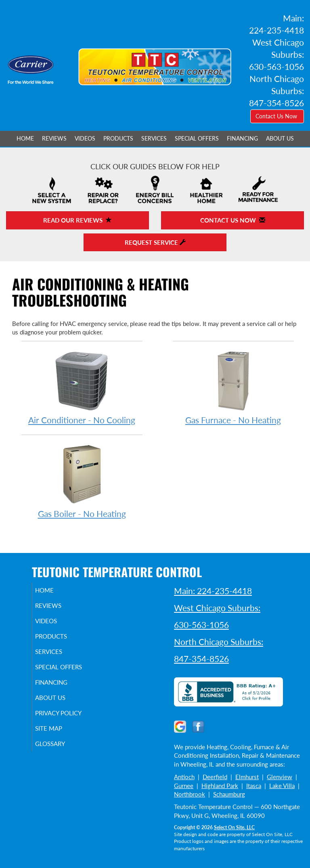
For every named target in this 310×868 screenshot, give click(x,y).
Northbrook (190, 794)
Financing (242, 139)
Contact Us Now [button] (277, 116)
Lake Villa (282, 786)
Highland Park (220, 786)
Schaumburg (229, 794)
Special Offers (197, 139)
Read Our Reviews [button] (77, 220)
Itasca (254, 786)
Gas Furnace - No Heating (233, 387)
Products (118, 139)
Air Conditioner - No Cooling (82, 387)
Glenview (280, 777)
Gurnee (184, 786)
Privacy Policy (56, 724)
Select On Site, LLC (234, 827)
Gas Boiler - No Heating (82, 481)
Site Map (58, 743)
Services (154, 139)
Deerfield (215, 777)
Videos (85, 139)
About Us (280, 139)
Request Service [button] (155, 242)
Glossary (59, 758)
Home (25, 139)
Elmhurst (247, 777)
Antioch (184, 777)
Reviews (54, 139)
